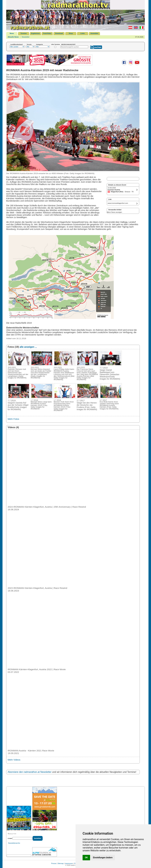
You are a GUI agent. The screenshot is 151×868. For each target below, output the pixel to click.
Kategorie (40, 44)
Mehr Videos (14, 760)
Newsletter (26, 37)
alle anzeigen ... (28, 347)
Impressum (69, 863)
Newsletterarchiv (14, 843)
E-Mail (10, 838)
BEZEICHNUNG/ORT (68, 44)
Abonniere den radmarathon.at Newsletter (30, 772)
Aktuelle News (13, 37)
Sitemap (61, 863)
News (12, 33)
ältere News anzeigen (114, 212)
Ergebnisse (35, 33)
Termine (24, 33)
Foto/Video (47, 33)
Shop (71, 33)
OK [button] (86, 858)
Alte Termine (56, 44)
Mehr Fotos (13, 419)
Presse (54, 863)
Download (59, 33)
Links (83, 33)
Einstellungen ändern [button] (103, 858)
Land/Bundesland (16, 44)
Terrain (29, 44)
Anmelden (94, 33)
